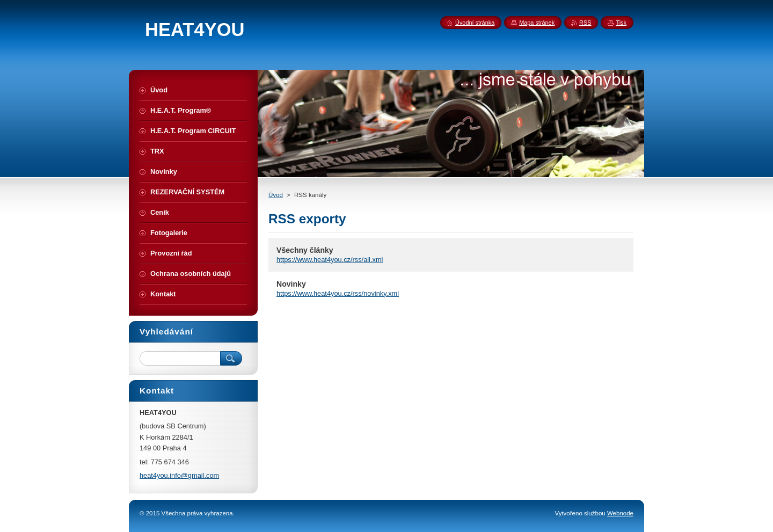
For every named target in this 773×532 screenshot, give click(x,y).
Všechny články (305, 250)
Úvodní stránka (475, 23)
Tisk (621, 23)
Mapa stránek (537, 23)
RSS (585, 23)
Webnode (620, 513)
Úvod (276, 195)
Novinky (291, 284)
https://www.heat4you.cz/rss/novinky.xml (338, 293)
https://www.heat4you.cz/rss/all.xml (330, 260)
